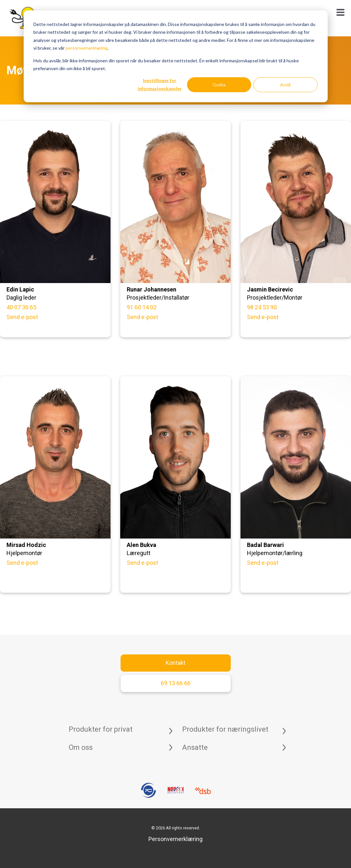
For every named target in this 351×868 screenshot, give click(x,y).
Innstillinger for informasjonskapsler (160, 84)
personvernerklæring (87, 48)
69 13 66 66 (176, 683)
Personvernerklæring (175, 839)
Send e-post (22, 317)
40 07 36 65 (21, 307)
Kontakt (175, 663)
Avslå (285, 85)
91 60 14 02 (142, 307)
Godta (219, 85)
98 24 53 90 (262, 307)
